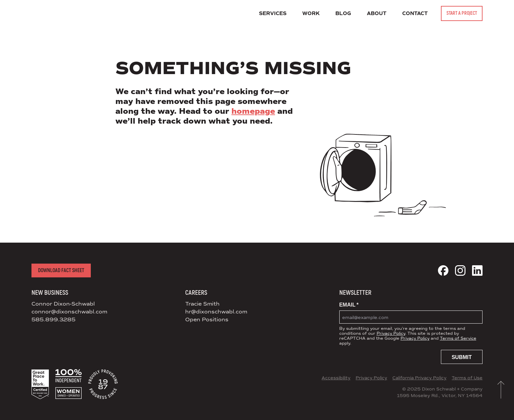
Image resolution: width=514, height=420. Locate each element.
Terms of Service (458, 339)
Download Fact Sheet (61, 270)
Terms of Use (467, 378)
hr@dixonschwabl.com (216, 312)
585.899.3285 (53, 320)
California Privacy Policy (419, 378)
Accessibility (336, 378)
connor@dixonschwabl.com (69, 312)
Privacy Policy (391, 334)
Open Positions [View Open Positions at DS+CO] (207, 320)
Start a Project (462, 13)
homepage (253, 111)
